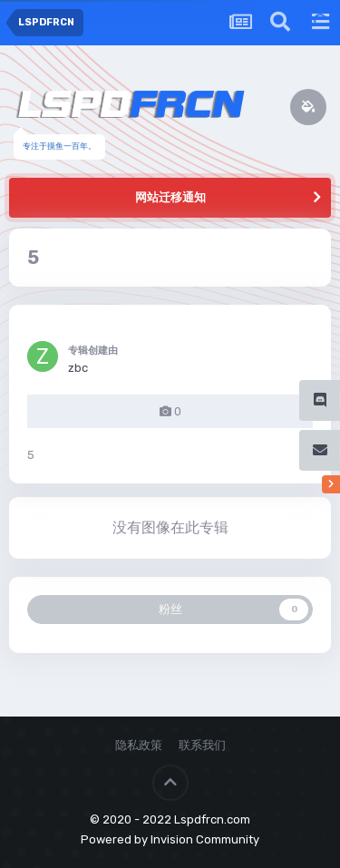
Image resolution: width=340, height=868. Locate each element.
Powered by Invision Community (170, 839)
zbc (78, 368)
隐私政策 (139, 745)
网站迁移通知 (170, 197)
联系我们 (202, 745)
